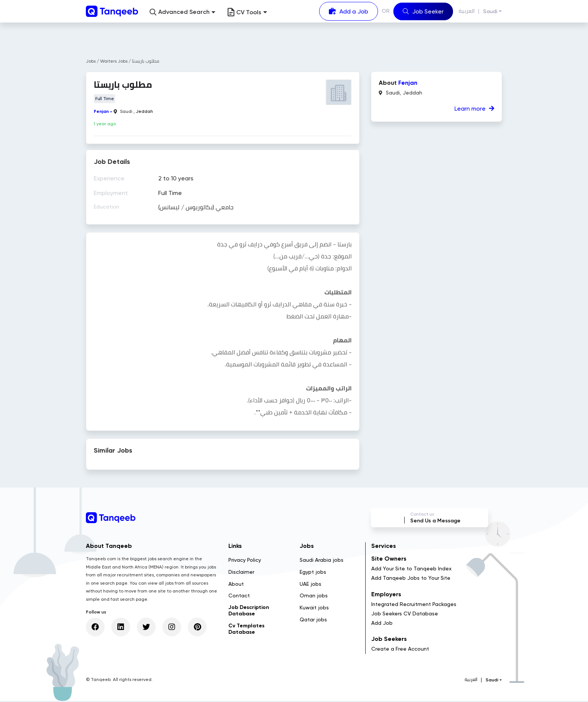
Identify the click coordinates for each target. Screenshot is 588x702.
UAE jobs (310, 585)
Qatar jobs (313, 621)
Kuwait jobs (314, 609)
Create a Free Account (400, 650)
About (236, 585)
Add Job (382, 624)
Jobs (91, 61)
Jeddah (144, 111)
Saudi (490, 11)
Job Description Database (249, 612)
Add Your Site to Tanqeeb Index (411, 570)
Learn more (474, 109)
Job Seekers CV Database (405, 615)
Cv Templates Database (246, 630)
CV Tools (247, 12)
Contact (239, 597)
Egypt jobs (313, 573)
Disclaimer (241, 573)
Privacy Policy (245, 561)
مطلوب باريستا (146, 61)
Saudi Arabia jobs (322, 561)
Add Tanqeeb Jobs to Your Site (411, 579)
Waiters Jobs (114, 61)
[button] (182, 12)
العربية (467, 11)
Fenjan (101, 111)
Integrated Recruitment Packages (414, 605)
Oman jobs (314, 597)
